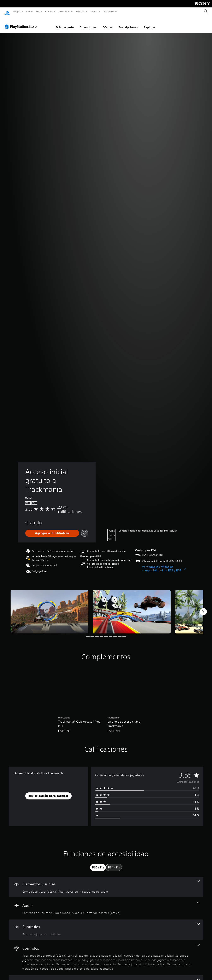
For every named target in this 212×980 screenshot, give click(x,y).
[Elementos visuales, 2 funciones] (106, 883)
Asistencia (109, 11)
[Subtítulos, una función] (106, 926)
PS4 (38, 11)
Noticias (80, 11)
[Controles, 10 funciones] (106, 954)
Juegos (17, 11)
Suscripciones (128, 23)
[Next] (203, 608)
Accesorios (64, 11)
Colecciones (88, 23)
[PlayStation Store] (22, 23)
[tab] (98, 863)
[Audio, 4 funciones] (106, 904)
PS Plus (49, 11)
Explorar (150, 23)
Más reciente (65, 23)
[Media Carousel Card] (49, 608)
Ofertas (108, 23)
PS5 (28, 11)
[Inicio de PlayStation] (7, 12)
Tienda (94, 11)
